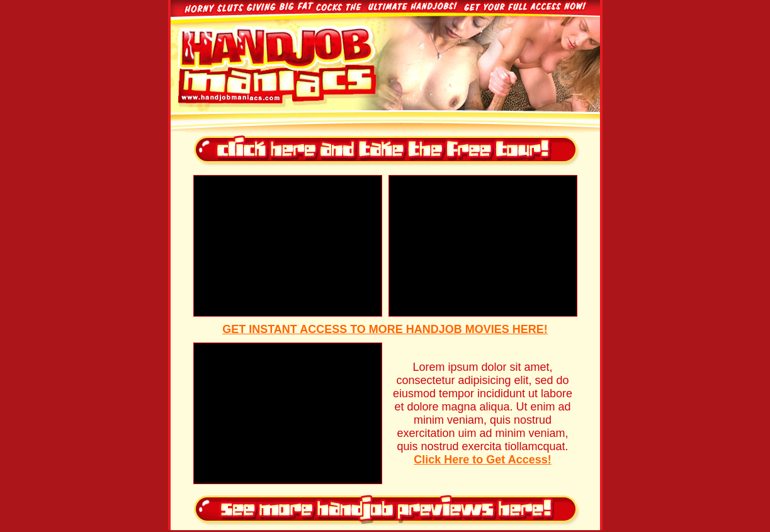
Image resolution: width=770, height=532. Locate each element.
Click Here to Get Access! (482, 460)
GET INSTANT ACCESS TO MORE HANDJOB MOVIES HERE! (385, 329)
